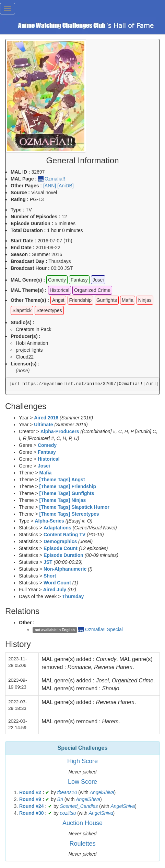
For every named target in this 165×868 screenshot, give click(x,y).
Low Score (82, 782)
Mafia (46, 473)
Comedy (47, 445)
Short (50, 576)
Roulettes (82, 844)
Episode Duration (63, 555)
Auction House (82, 823)
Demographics (60, 541)
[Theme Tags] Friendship (68, 486)
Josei (44, 466)
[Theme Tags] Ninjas (63, 500)
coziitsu (68, 813)
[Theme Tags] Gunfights (67, 493)
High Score (82, 761)
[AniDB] (65, 186)
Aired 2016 (46, 418)
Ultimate (43, 425)
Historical (49, 459)
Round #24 (32, 806)
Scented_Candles (79, 806)
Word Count (57, 583)
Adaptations (57, 528)
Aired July (55, 590)
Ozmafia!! (55, 179)
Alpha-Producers (60, 431)
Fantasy (47, 452)
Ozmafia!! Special (104, 629)
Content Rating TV (64, 535)
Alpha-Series (49, 521)
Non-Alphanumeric (65, 569)
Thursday (73, 596)
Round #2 (30, 792)
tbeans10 (67, 792)
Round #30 (32, 813)
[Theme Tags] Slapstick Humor (74, 507)
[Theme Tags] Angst (62, 480)
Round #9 (30, 799)
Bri (60, 799)
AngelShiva (102, 792)
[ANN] (50, 186)
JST (48, 562)
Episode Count (61, 548)
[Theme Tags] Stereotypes (69, 514)
